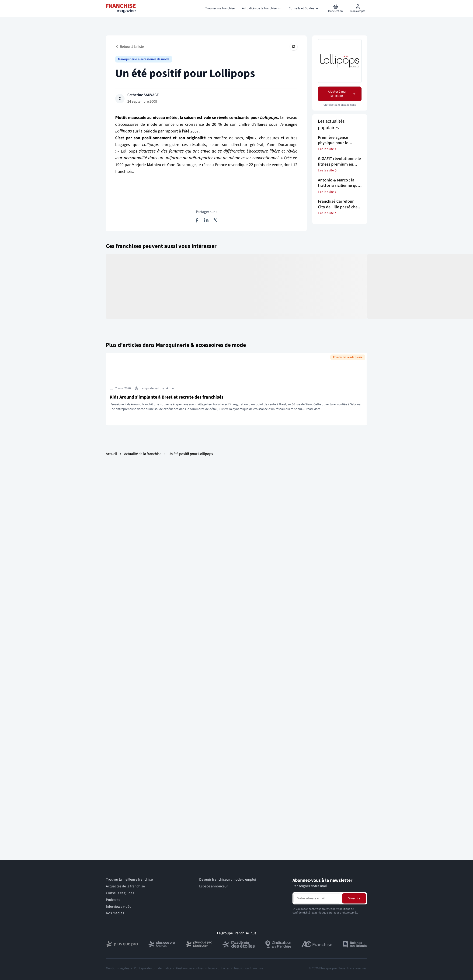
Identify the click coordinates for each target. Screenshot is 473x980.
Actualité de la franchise (143, 454)
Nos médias (115, 913)
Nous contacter (219, 968)
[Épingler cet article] (294, 47)
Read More (313, 409)
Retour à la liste (130, 47)
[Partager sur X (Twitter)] (216, 220)
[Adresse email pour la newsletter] (317, 898)
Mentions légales (118, 968)
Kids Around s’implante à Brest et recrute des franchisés (167, 397)
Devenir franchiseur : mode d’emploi (228, 880)
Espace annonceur (214, 886)
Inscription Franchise (249, 968)
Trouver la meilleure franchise (129, 880)
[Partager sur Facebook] (197, 220)
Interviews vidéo (119, 907)
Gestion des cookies (190, 968)
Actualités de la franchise (125, 886)
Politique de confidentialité (153, 968)
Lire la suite (328, 149)
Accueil (111, 454)
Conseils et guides (120, 893)
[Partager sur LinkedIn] (206, 220)
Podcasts (113, 900)
